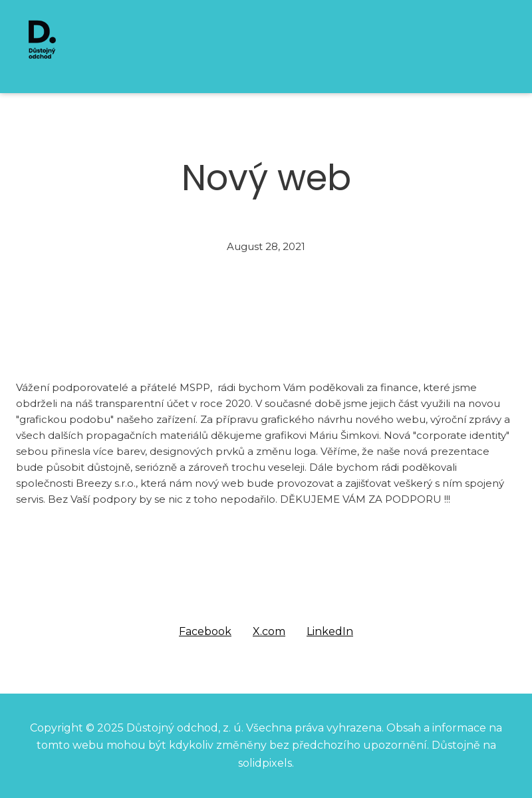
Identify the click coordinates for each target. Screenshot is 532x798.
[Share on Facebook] (205, 632)
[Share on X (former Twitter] (269, 632)
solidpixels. (266, 763)
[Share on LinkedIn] (330, 632)
